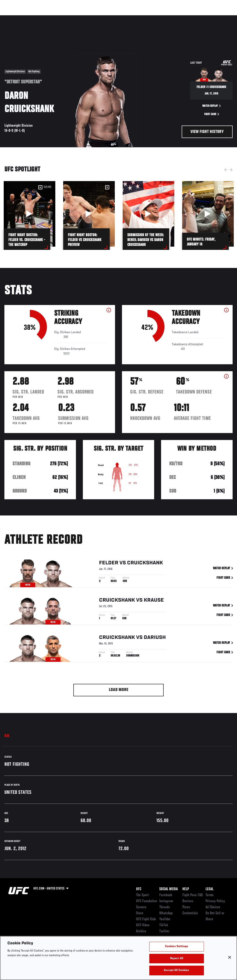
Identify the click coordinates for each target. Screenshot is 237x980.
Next (231, 170)
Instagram (166, 901)
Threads (165, 907)
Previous (226, 170)
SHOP (209, 18)
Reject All (177, 959)
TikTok (164, 925)
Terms (210, 895)
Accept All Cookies (176, 970)
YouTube (165, 919)
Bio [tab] (7, 736)
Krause (154, 601)
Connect (153, 18)
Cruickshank (145, 564)
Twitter (164, 931)
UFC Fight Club (146, 919)
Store (140, 913)
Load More (119, 690)
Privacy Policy (215, 901)
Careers (141, 907)
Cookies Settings (177, 947)
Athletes (53, 18)
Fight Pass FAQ (193, 895)
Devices (188, 901)
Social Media (168, 889)
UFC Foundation (147, 901)
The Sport (142, 895)
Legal (209, 889)
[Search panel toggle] (222, 18)
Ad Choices (213, 907)
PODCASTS (191, 18)
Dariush (155, 638)
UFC (139, 889)
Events (13, 18)
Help (186, 889)
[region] (118, 958)
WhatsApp (166, 913)
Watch (172, 18)
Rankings (32, 18)
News (71, 18)
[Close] (230, 957)
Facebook (166, 895)
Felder (109, 564)
